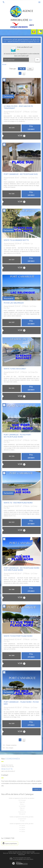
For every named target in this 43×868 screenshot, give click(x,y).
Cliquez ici (37, 789)
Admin (28, 853)
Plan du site (6, 853)
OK (37, 60)
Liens (25, 853)
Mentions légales (13, 853)
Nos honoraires (20, 853)
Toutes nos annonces (35, 853)
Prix (22, 68)
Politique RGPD (22, 855)
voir (22, 136)
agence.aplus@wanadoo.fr (8, 771)
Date (30, 69)
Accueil (4, 64)
